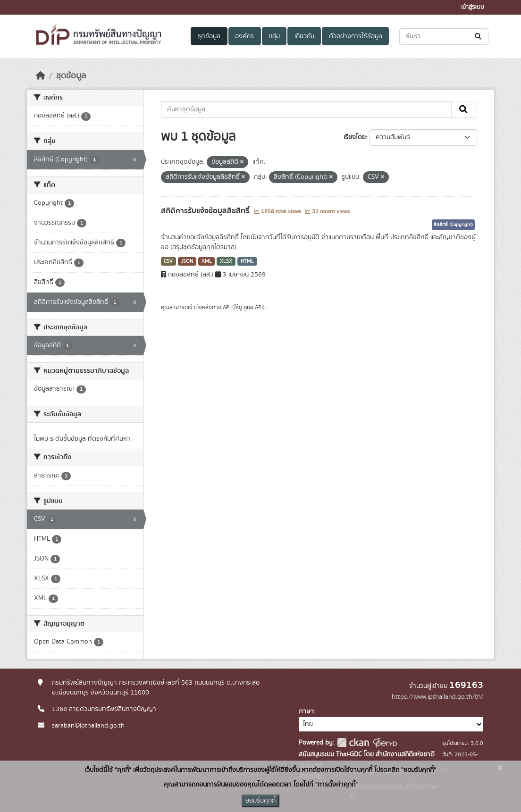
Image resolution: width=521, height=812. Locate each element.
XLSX (226, 261)
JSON (187, 261)
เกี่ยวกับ (304, 36)
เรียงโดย (355, 137)
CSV (168, 261)
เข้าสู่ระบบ (473, 7)
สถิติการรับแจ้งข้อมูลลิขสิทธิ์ (206, 211)
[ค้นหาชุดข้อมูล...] (444, 37)
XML (207, 261)
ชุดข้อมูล (209, 36)
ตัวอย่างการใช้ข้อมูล (356, 36)
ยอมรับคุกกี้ (260, 801)
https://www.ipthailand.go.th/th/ (437, 697)
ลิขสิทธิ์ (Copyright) (453, 225)
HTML (247, 261)
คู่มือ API (253, 307)
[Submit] (479, 37)
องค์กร (244, 36)
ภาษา (306, 712)
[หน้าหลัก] (41, 76)
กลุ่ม (274, 36)
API (227, 307)
